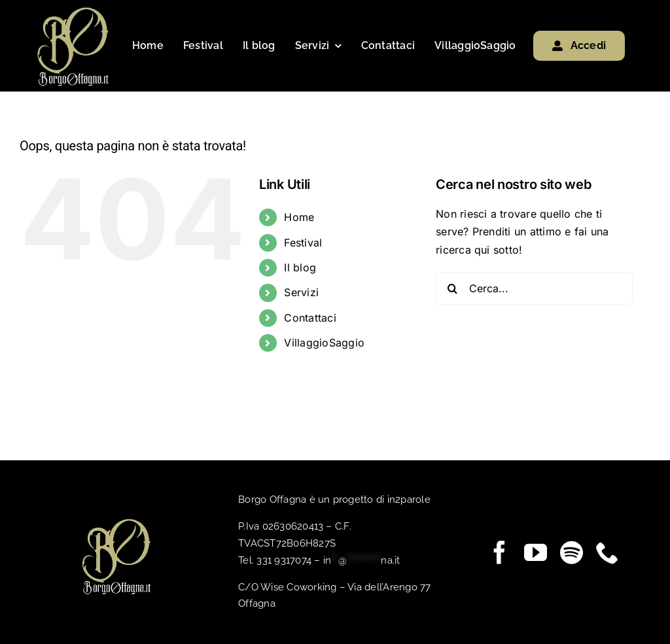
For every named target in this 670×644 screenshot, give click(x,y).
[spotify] (572, 552)
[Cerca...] (534, 288)
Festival (303, 242)
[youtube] (536, 552)
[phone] (608, 552)
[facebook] (500, 552)
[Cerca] (452, 288)
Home (299, 217)
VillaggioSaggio (324, 343)
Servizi (301, 292)
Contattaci (310, 317)
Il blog (300, 267)
